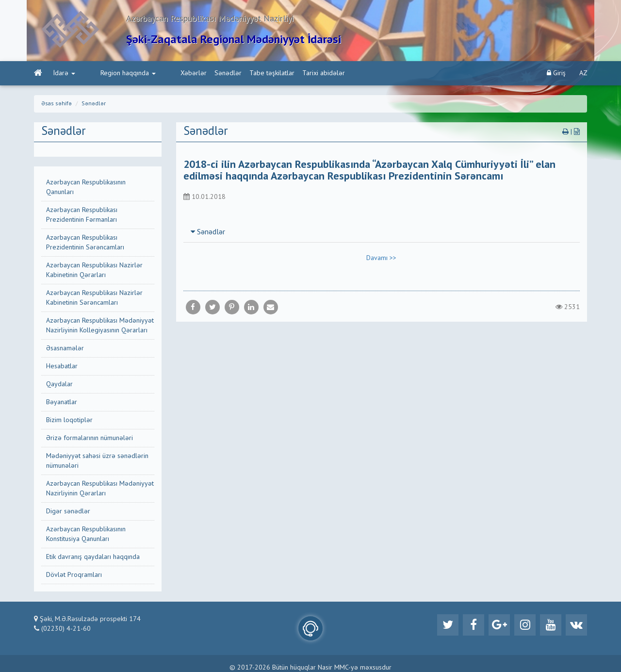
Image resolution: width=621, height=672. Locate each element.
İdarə (64, 73)
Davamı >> (381, 259)
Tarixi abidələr (289, 73)
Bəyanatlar (62, 402)
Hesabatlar (62, 366)
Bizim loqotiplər (69, 420)
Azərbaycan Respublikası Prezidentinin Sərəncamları (85, 243)
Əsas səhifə (57, 104)
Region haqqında (111, 73)
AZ (583, 73)
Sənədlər (194, 73)
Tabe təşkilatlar (237, 73)
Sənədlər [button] (208, 233)
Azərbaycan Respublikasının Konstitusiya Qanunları (86, 534)
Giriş (556, 73)
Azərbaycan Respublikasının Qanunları (86, 187)
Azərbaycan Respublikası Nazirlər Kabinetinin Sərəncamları (94, 298)
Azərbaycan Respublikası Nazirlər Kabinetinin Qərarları (94, 270)
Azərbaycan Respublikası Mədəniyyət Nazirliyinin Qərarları (100, 489)
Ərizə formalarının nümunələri (90, 438)
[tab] (382, 232)
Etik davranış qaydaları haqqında (93, 557)
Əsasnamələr (65, 348)
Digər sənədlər (68, 511)
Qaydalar (59, 384)
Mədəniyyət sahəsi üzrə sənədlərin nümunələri (97, 461)
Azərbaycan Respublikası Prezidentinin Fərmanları (82, 215)
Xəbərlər (159, 73)
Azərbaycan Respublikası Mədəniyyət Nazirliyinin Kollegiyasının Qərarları (100, 326)
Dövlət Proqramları (74, 575)
